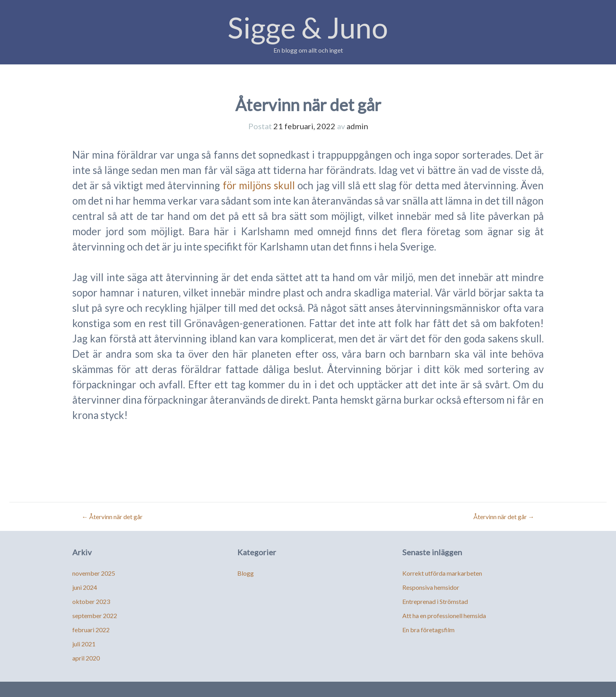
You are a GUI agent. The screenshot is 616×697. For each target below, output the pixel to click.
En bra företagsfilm (428, 630)
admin (357, 126)
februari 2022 (91, 630)
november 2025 (94, 573)
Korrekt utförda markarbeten (442, 573)
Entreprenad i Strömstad (435, 601)
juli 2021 (84, 644)
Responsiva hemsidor (431, 587)
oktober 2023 (91, 601)
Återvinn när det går (112, 517)
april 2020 (86, 658)
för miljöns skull (259, 185)
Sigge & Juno (308, 27)
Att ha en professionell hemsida (444, 616)
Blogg (246, 573)
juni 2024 (85, 587)
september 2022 (95, 616)
